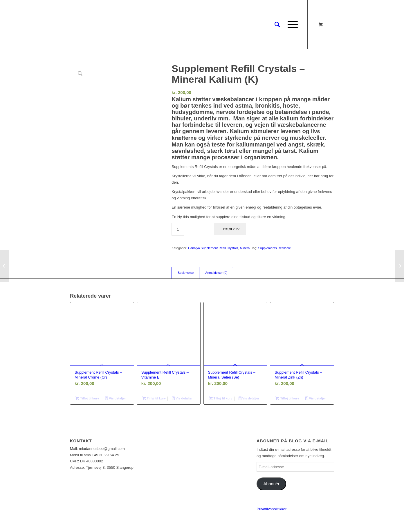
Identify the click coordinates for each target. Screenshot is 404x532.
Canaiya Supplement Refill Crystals (213, 248)
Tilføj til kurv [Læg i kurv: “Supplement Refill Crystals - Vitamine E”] (154, 398)
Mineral (245, 248)
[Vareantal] (178, 229)
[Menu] (291, 25)
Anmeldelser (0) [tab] (216, 273)
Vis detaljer (116, 398)
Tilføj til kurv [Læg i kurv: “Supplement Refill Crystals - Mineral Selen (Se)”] (221, 398)
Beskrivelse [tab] (186, 273)
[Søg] (277, 25)
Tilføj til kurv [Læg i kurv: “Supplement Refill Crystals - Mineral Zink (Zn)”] (287, 398)
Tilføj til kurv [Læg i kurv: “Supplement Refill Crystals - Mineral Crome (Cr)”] (87, 398)
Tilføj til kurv (230, 229)
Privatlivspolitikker (272, 509)
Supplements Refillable (275, 248)
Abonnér (272, 484)
